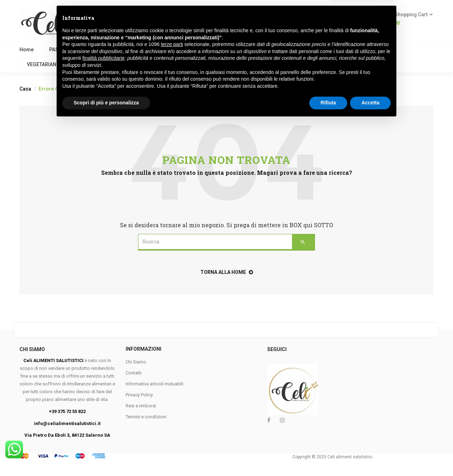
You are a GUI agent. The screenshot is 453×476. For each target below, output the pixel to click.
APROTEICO (369, 50)
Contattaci (155, 64)
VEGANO (90, 50)
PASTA (57, 50)
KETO (82, 64)
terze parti (172, 398)
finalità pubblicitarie (104, 412)
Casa (25, 89)
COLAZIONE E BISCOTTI (142, 50)
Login (349, 23)
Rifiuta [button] (328, 457)
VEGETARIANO (43, 64)
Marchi (192, 64)
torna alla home (227, 272)
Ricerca (237, 19)
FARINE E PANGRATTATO (212, 50)
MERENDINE (326, 50)
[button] (408, 19)
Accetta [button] (370, 457)
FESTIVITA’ (115, 64)
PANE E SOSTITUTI (276, 50)
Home (27, 50)
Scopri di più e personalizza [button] (106, 457)
